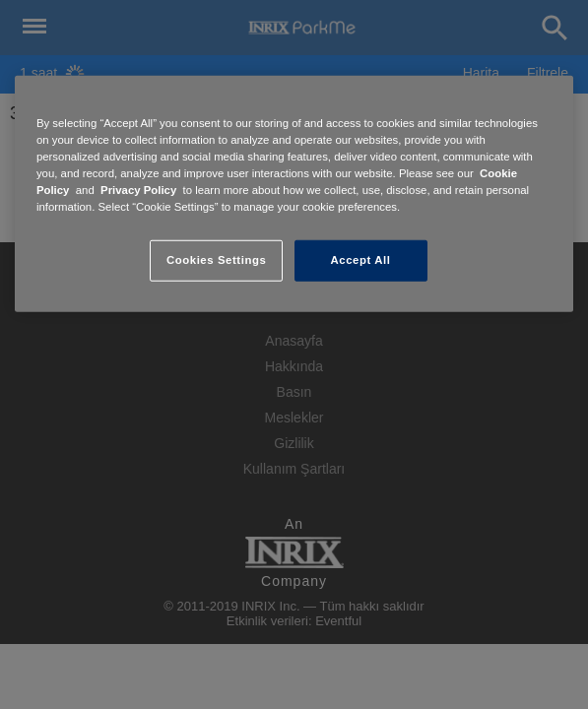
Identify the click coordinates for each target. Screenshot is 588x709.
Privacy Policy (138, 190)
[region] (294, 194)
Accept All (361, 260)
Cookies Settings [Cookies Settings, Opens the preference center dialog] (216, 260)
